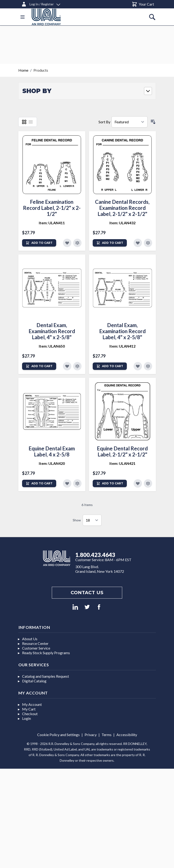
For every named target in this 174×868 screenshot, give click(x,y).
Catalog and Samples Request (46, 676)
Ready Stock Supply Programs (46, 653)
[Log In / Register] (41, 3)
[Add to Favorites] (67, 243)
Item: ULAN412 (122, 346)
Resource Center (35, 643)
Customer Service (36, 648)
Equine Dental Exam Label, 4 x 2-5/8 (52, 451)
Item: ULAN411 (52, 223)
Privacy (91, 735)
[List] (31, 122)
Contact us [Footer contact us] (87, 593)
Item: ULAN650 (52, 346)
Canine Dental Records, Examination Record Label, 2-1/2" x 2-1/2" (122, 208)
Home (23, 70)
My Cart (29, 709)
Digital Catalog (34, 681)
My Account (32, 704)
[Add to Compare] (77, 243)
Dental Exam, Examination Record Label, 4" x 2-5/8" (52, 331)
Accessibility (127, 735)
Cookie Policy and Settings (58, 735)
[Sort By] (130, 122)
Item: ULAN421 (122, 463)
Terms (107, 735)
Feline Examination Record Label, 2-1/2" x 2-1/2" (52, 208)
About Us (30, 639)
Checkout (30, 714)
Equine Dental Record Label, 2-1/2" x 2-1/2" (122, 451)
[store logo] (46, 17)
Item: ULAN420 (52, 463)
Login (26, 718)
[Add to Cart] (39, 243)
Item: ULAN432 (122, 223)
